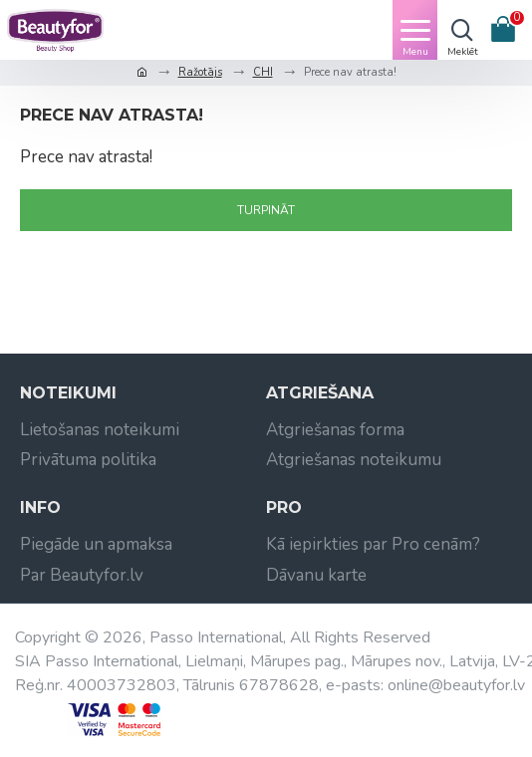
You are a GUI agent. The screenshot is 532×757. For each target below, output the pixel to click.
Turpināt (266, 210)
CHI (263, 72)
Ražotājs (200, 72)
